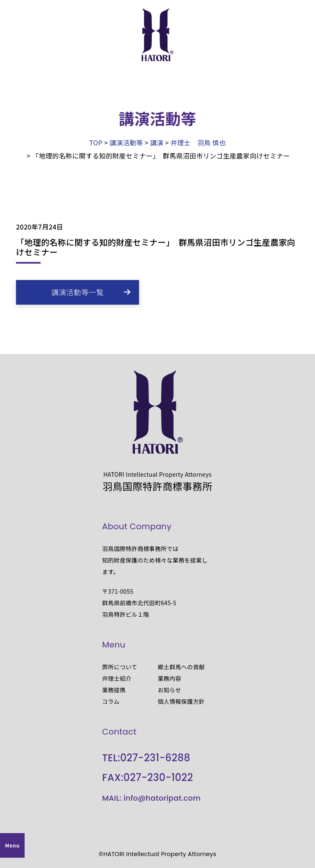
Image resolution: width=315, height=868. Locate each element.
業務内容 (170, 678)
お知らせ (170, 690)
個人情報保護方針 (181, 701)
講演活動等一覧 (78, 292)
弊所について (120, 667)
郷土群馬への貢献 (181, 667)
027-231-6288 (155, 758)
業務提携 (114, 690)
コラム (111, 701)
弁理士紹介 (117, 678)
